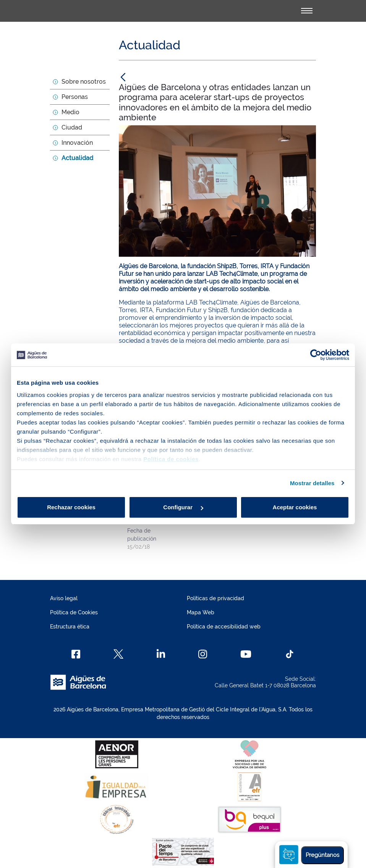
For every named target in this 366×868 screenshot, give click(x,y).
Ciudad (72, 127)
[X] (118, 654)
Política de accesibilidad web (224, 627)
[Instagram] (203, 654)
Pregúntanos (322, 855)
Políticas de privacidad (215, 598)
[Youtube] (246, 654)
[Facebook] (76, 654)
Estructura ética (70, 627)
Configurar (183, 507)
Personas (75, 97)
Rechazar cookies (71, 507)
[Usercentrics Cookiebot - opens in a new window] (316, 355)
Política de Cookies (74, 612)
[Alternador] (307, 11)
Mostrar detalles (312, 483)
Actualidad (77, 158)
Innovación (77, 143)
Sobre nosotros (84, 82)
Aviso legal (64, 598)
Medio (70, 112)
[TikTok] (290, 654)
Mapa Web (201, 612)
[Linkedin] (161, 654)
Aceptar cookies (295, 507)
